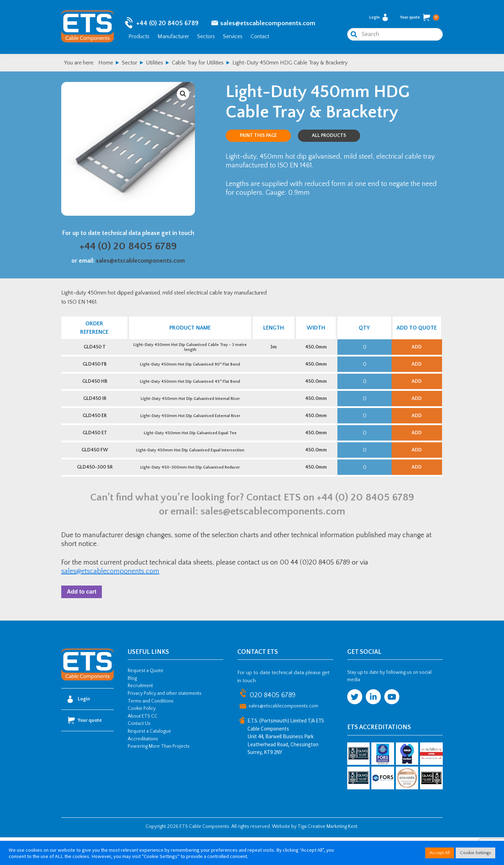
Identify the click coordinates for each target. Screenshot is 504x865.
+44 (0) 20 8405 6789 (167, 25)
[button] (183, 96)
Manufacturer (173, 38)
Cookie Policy (142, 736)
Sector (129, 65)
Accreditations (143, 766)
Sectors (206, 38)
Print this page (258, 138)
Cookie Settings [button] (475, 853)
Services (233, 38)
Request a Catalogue (149, 759)
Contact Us (139, 751)
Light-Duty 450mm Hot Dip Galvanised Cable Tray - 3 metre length (190, 351)
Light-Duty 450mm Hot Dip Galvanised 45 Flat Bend (190, 391)
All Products (329, 138)
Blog (132, 706)
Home (106, 65)
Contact (260, 38)
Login (379, 19)
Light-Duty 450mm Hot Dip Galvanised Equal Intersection (190, 471)
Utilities (155, 65)
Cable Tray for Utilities (198, 65)
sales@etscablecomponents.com (268, 25)
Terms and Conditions (151, 728)
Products (139, 38)
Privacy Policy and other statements (165, 721)
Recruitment (140, 713)
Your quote (420, 19)
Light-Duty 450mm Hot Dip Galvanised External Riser (190, 431)
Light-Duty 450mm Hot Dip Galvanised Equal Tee (190, 451)
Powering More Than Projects (159, 774)
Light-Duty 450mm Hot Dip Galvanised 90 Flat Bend (190, 371)
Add (417, 351)
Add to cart (83, 618)
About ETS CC (143, 743)
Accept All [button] (440, 853)
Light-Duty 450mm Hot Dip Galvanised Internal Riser (190, 411)
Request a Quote (146, 698)
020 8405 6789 (272, 723)
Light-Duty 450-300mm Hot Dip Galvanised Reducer (190, 491)
